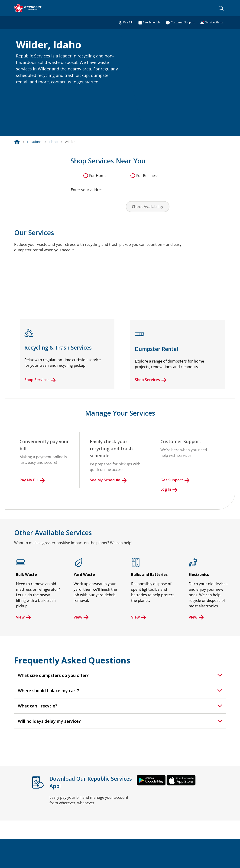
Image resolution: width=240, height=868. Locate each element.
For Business (147, 176)
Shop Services (40, 380)
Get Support (175, 480)
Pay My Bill (32, 480)
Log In (169, 489)
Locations (34, 142)
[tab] (120, 675)
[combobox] (120, 187)
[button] (22, 92)
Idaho (53, 142)
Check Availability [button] (148, 207)
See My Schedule (108, 480)
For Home (98, 176)
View (24, 617)
